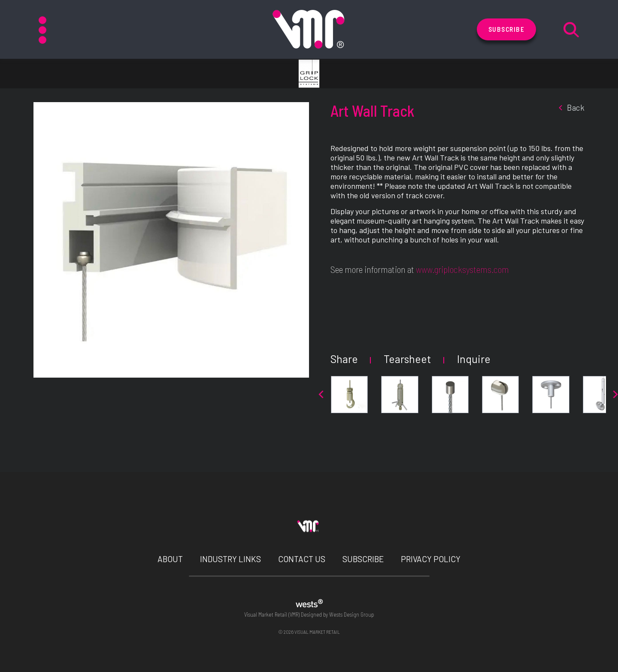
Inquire (474, 359)
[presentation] (321, 394)
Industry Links (230, 559)
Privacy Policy (431, 559)
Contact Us (302, 559)
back (570, 107)
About (170, 559)
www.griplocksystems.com (462, 269)
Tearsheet (407, 359)
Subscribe (507, 29)
